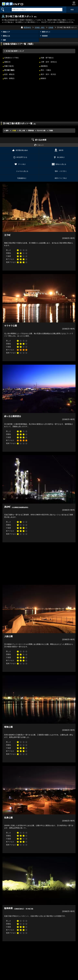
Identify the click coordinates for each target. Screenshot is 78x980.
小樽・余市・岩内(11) (49, 62)
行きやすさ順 (41, 131)
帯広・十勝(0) (46, 70)
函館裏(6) (44, 66)
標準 (7, 131)
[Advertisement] (39, 102)
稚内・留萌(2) (9, 78)
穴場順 (51, 131)
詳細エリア (6, 32)
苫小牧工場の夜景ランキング (15, 51)
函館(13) (7, 62)
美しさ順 (22, 131)
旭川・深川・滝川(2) (48, 74)
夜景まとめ (6, 36)
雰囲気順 (31, 131)
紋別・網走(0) (9, 74)
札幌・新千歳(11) (47, 58)
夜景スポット (46, 32)
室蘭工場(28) (9, 66)
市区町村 (45, 36)
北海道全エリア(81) (11, 58)
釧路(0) (43, 78)
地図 (4, 40)
